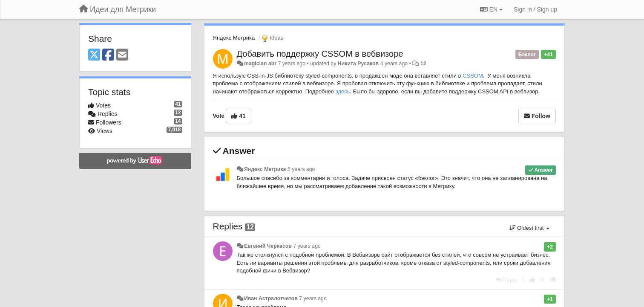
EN (491, 9)
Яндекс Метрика (234, 38)
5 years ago (301, 169)
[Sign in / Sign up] (535, 9)
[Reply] (506, 280)
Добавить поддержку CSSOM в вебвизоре (320, 54)
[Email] (122, 55)
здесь (343, 91)
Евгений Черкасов (268, 246)
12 (423, 64)
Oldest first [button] (529, 228)
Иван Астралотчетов (271, 298)
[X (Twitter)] (94, 55)
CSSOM (473, 76)
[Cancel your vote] (543, 280)
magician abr (260, 64)
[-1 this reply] (553, 280)
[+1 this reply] (532, 280)
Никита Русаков (358, 64)
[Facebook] (108, 55)
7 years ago (307, 246)
